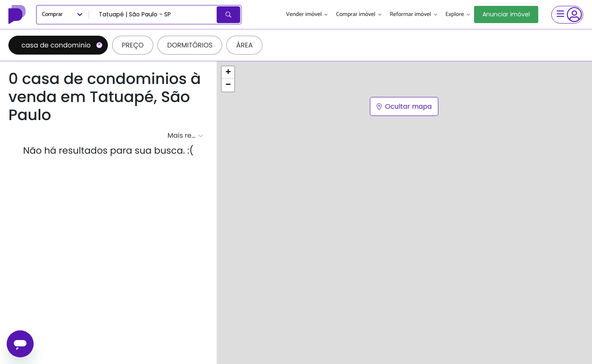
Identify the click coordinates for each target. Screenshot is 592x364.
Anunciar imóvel (506, 14)
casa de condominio (62, 45)
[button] (228, 73)
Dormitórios (190, 45)
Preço (133, 45)
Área (244, 45)
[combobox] (153, 15)
